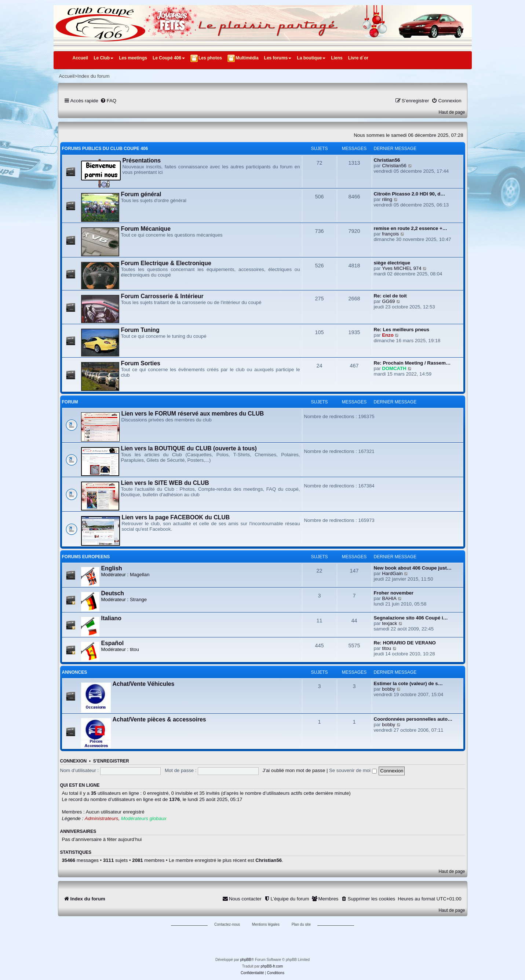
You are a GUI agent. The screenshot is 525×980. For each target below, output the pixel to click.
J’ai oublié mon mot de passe (294, 770)
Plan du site (301, 924)
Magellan (140, 575)
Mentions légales (266, 924)
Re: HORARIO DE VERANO (405, 643)
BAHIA (389, 598)
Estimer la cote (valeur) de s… (408, 683)
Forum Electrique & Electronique (166, 263)
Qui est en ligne (80, 785)
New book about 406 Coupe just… (413, 568)
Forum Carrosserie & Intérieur (162, 296)
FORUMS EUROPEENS (86, 557)
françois (390, 234)
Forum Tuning (140, 330)
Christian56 (387, 160)
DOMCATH (394, 368)
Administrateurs (102, 818)
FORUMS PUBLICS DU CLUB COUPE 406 (105, 149)
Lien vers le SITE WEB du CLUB (165, 483)
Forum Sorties (141, 363)
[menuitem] (108, 101)
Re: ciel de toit (390, 296)
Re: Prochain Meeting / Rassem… (412, 363)
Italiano (111, 618)
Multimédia (247, 58)
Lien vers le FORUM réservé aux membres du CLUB (193, 414)
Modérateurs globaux (144, 818)
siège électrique (392, 263)
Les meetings (133, 58)
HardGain (392, 573)
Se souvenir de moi (353, 770)
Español (113, 643)
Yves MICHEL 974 (402, 268)
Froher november (394, 593)
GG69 (388, 301)
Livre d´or (358, 58)
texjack (389, 623)
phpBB (246, 960)
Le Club (103, 58)
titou (134, 649)
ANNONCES (75, 672)
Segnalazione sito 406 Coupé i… (411, 618)
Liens (337, 58)
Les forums (278, 58)
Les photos (210, 58)
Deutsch (113, 593)
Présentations (142, 160)
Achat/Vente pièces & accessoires (159, 719)
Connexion (74, 761)
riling (387, 199)
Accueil (81, 58)
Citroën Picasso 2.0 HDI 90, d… (410, 194)
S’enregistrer (111, 761)
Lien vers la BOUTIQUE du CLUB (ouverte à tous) (189, 448)
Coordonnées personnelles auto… (413, 719)
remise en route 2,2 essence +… (411, 228)
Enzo (388, 335)
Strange (138, 599)
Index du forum (94, 76)
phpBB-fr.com (272, 966)
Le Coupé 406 (169, 58)
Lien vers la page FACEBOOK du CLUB (176, 517)
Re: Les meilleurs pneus (402, 330)
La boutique (311, 58)
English (112, 568)
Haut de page (452, 112)
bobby (389, 689)
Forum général (141, 194)
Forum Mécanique (146, 229)
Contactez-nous (227, 924)
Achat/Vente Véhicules (144, 684)
